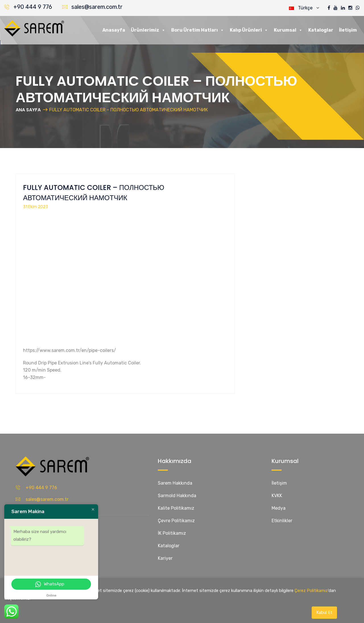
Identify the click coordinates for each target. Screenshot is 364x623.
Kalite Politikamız (176, 508)
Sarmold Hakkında (177, 496)
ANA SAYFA (28, 110)
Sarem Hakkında (175, 483)
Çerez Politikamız (311, 591)
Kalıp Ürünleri (249, 30)
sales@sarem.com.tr (97, 7)
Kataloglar (321, 30)
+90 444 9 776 (33, 7)
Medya (279, 508)
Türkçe (304, 8)
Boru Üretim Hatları (198, 30)
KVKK (277, 496)
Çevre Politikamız (176, 521)
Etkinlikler (282, 521)
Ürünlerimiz (148, 30)
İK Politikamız (172, 533)
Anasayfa (114, 30)
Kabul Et (324, 612)
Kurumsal (288, 30)
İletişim (348, 30)
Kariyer (165, 558)
